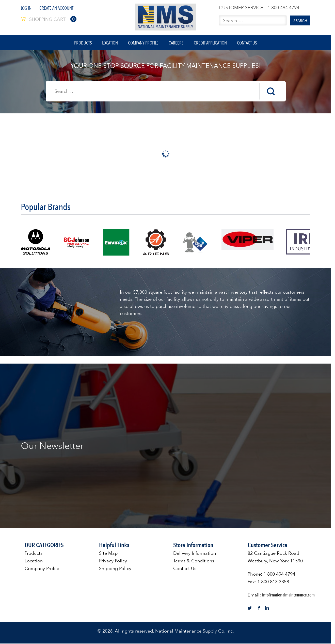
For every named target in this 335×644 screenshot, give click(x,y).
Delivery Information (195, 554)
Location (110, 43)
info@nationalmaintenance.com (288, 595)
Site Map (108, 554)
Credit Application (211, 43)
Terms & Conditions (194, 561)
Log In (26, 8)
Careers (176, 43)
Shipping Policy (115, 569)
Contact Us (248, 43)
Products (83, 43)
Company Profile (143, 43)
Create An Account (56, 8)
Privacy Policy (113, 561)
